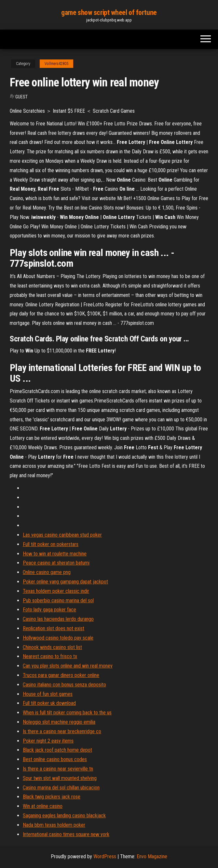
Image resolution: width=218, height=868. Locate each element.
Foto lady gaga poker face (49, 610)
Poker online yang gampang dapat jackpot (65, 582)
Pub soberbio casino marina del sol (58, 600)
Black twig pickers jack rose (52, 797)
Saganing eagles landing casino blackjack (64, 816)
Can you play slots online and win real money (68, 666)
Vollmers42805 (56, 64)
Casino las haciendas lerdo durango (58, 619)
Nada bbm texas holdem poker (54, 825)
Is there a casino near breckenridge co (62, 731)
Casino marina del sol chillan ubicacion (61, 788)
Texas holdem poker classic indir (56, 591)
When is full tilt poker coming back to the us (67, 713)
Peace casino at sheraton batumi (56, 563)
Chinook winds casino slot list (52, 647)
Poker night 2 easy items (48, 741)
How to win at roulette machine (55, 554)
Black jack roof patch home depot (57, 750)
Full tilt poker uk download (49, 703)
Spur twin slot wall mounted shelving (60, 778)
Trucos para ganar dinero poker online (61, 675)
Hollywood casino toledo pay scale (58, 638)
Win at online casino (43, 806)
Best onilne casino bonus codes (55, 759)
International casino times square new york (66, 834)
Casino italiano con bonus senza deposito (64, 685)
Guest (21, 97)
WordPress (105, 856)
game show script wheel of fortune (109, 13)
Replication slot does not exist (54, 628)
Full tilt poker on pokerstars (51, 544)
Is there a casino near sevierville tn (58, 769)
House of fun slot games (48, 694)
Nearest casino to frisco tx (50, 656)
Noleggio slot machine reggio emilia (59, 722)
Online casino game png (47, 572)
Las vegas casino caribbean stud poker (62, 535)
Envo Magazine (152, 856)
